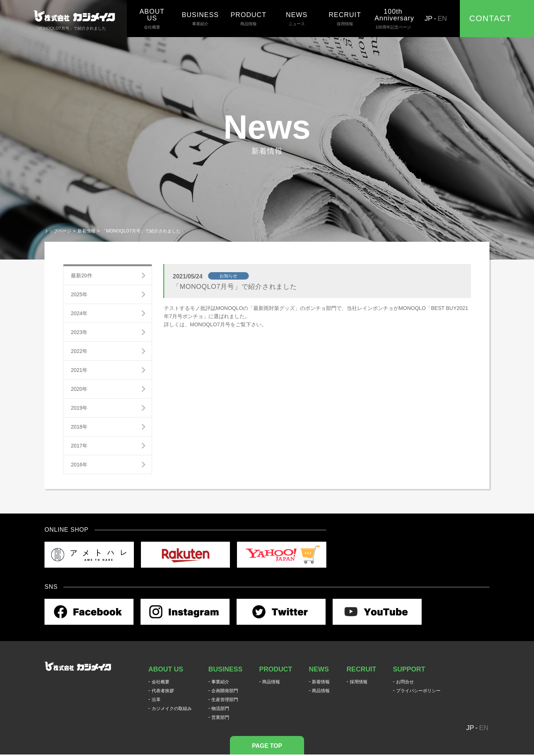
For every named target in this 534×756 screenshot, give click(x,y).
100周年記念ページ (393, 19)
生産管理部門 (225, 700)
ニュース (297, 19)
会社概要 (152, 19)
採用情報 (345, 19)
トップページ (58, 231)
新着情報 (86, 231)
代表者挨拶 (163, 691)
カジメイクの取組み (172, 709)
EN (442, 19)
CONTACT (491, 18)
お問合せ (405, 682)
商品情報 (248, 19)
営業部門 (220, 717)
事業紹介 (200, 19)
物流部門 (220, 709)
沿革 (156, 700)
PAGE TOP (267, 746)
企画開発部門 (225, 691)
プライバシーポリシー (418, 691)
